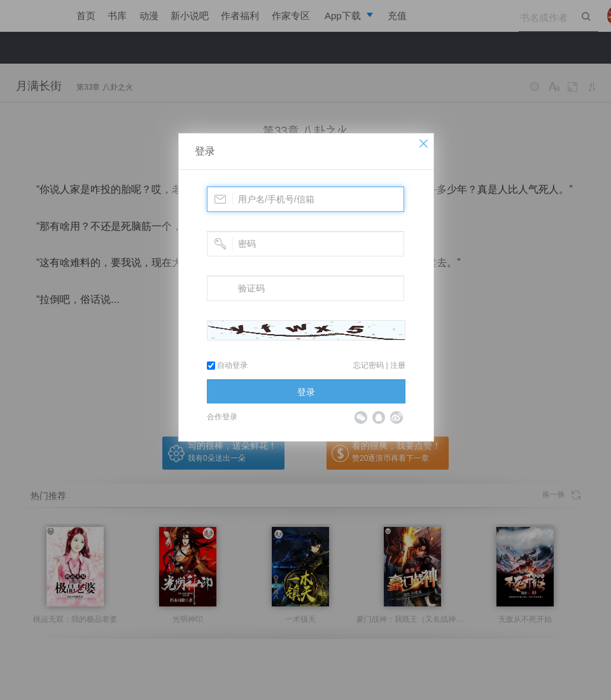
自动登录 (227, 365)
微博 (397, 417)
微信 (361, 417)
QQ (379, 417)
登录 (205, 151)
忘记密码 (369, 365)
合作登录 (222, 417)
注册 (398, 365)
